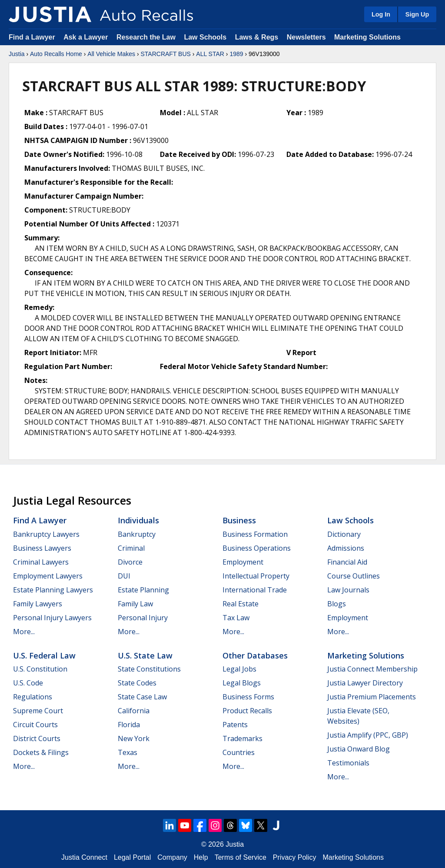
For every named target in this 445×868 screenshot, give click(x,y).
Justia (17, 54)
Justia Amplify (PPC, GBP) (368, 735)
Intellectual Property (256, 576)
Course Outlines (354, 576)
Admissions (346, 548)
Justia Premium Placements (372, 697)
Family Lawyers (38, 604)
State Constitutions (149, 669)
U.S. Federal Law (44, 655)
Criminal (131, 548)
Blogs (337, 604)
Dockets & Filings (41, 752)
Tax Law (236, 618)
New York (134, 738)
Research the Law (146, 37)
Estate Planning (143, 590)
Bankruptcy (137, 534)
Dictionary (344, 534)
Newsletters (306, 37)
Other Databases (255, 655)
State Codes (137, 683)
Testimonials (348, 763)
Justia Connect (84, 857)
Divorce (130, 562)
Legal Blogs (242, 683)
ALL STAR (210, 54)
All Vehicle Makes (111, 54)
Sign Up (417, 14)
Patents (235, 725)
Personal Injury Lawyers (52, 618)
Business (239, 520)
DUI (124, 576)
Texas (128, 752)
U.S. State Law (145, 655)
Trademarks (242, 738)
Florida (129, 725)
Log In (381, 14)
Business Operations (257, 548)
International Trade (255, 590)
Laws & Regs (257, 37)
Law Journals (348, 590)
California (134, 711)
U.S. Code (28, 683)
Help (201, 857)
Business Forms (248, 697)
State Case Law (142, 697)
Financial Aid (347, 562)
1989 (236, 54)
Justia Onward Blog (359, 749)
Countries (239, 752)
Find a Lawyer (32, 37)
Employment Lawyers (48, 576)
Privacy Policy (295, 857)
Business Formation (255, 534)
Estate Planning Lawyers (53, 590)
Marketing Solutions (367, 37)
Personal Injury (143, 618)
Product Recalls (247, 711)
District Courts (37, 738)
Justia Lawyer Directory (365, 683)
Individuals (138, 520)
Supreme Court (38, 711)
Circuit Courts (35, 725)
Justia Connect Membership (372, 669)
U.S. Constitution (40, 669)
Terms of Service (241, 857)
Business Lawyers (42, 548)
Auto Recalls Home (56, 54)
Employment (243, 562)
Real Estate (241, 604)
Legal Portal (132, 857)
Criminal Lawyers (41, 562)
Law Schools (205, 37)
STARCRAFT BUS (165, 54)
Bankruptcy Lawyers (46, 534)
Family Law (135, 604)
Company (172, 857)
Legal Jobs (239, 669)
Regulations (33, 697)
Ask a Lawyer (87, 37)
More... (24, 632)
